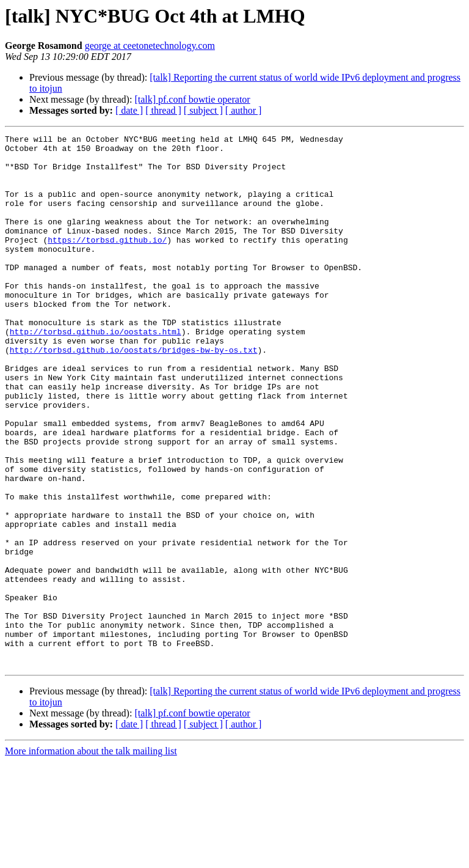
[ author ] (244, 110)
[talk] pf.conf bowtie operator (192, 99)
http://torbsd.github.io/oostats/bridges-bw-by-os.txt (134, 394)
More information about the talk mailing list (91, 857)
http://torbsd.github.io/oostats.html (96, 372)
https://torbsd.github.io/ (107, 262)
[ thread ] (163, 110)
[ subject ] (203, 110)
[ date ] (129, 110)
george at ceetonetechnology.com (150, 46)
